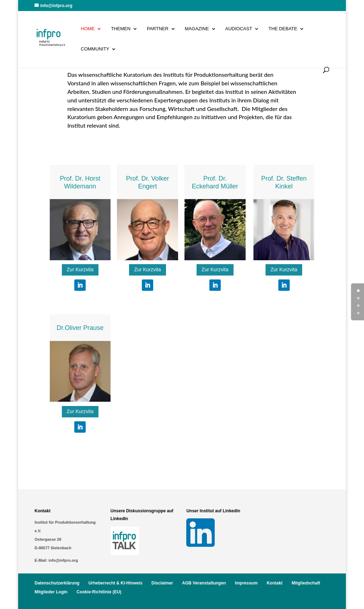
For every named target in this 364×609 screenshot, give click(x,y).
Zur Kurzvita (80, 269)
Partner (158, 29)
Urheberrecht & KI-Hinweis (116, 583)
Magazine (197, 29)
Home (88, 29)
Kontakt (275, 583)
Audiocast (239, 29)
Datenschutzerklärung (57, 583)
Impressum (246, 583)
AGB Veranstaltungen (204, 583)
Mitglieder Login (51, 592)
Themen (121, 29)
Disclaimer (162, 583)
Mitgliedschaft (306, 583)
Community (95, 49)
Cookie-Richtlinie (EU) (99, 592)
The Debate (283, 29)
